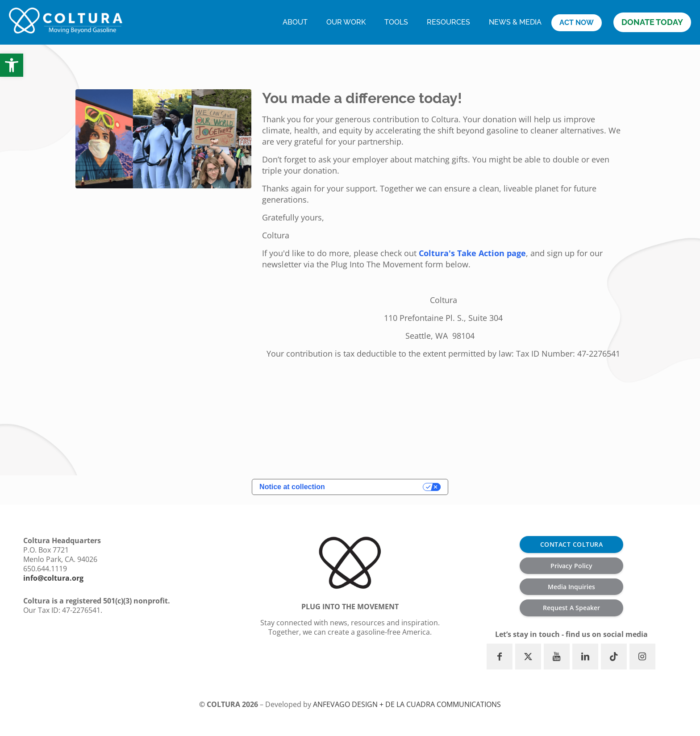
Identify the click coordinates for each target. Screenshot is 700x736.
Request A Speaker (571, 607)
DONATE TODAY (652, 22)
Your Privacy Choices (376, 487)
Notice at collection (292, 487)
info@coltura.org (53, 572)
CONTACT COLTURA (572, 539)
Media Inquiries (571, 584)
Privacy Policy (571, 562)
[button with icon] (500, 657)
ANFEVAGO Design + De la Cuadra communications (407, 704)
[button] (12, 65)
